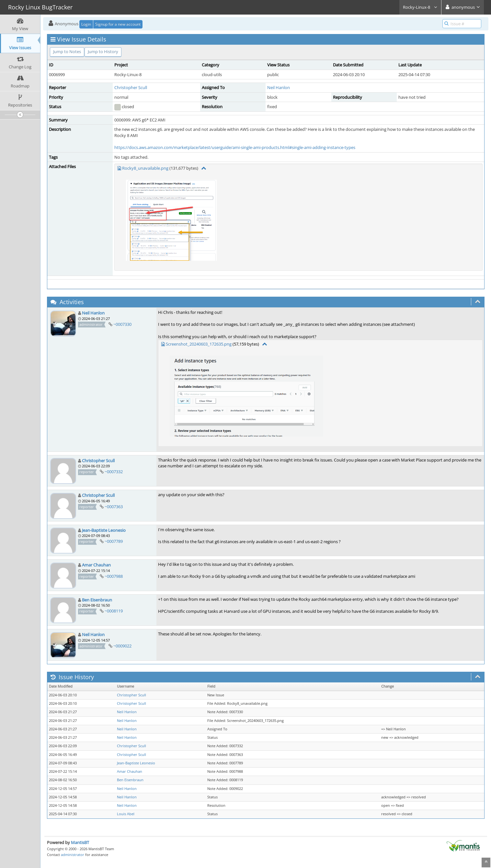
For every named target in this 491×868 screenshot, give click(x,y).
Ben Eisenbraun (97, 600)
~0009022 (122, 646)
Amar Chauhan (96, 565)
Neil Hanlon (279, 87)
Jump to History (103, 51)
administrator (73, 855)
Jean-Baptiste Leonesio (104, 530)
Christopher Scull (131, 87)
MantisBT (80, 842)
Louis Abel (126, 814)
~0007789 (114, 541)
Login (86, 24)
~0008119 (114, 611)
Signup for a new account (118, 24)
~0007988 (114, 576)
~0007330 (122, 324)
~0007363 (114, 507)
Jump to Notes (67, 51)
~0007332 (114, 472)
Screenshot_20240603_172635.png (199, 344)
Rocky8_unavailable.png (145, 168)
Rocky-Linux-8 (420, 7)
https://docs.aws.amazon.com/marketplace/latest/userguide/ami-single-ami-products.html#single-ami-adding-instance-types (235, 147)
